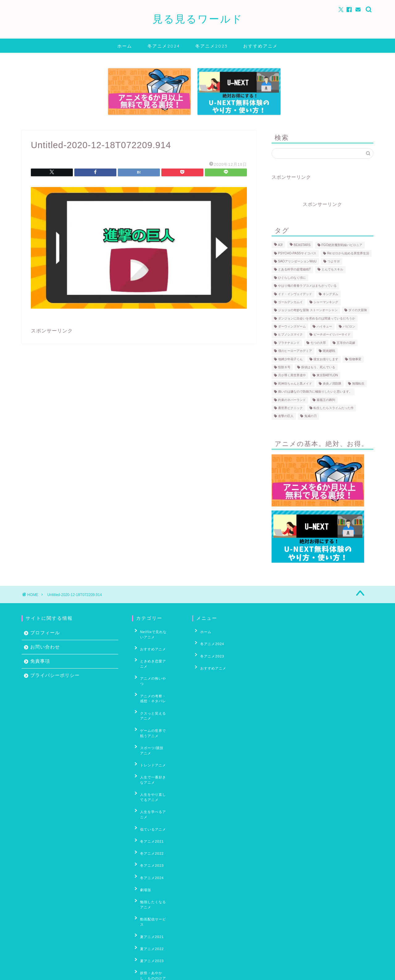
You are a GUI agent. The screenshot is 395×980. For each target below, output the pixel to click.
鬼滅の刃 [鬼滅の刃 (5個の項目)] (310, 416)
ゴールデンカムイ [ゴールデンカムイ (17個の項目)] (290, 302)
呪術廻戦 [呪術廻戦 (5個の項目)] (329, 351)
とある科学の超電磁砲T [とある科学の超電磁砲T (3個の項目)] (294, 270)
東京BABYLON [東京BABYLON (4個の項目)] (327, 375)
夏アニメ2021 (149, 841)
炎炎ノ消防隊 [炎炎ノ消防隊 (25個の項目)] (332, 384)
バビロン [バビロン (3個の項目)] (349, 326)
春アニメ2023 (149, 903)
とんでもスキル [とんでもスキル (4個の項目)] (332, 270)
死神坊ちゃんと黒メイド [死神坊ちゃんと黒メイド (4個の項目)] (295, 384)
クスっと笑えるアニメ (155, 688)
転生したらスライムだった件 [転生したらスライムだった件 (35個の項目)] (334, 408)
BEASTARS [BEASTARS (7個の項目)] (302, 245)
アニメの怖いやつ (152, 664)
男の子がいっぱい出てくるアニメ (157, 925)
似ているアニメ (150, 765)
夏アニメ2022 (149, 851)
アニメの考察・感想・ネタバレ (157, 676)
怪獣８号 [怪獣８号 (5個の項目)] (284, 367)
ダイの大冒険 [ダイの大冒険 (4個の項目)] (358, 310)
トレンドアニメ (150, 722)
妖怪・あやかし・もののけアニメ (157, 872)
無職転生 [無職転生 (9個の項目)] (358, 384)
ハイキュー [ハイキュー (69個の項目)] (324, 326)
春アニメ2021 (149, 885)
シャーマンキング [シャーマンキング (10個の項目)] (326, 302)
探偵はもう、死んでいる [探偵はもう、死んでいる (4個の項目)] (318, 367)
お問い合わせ (45, 647)
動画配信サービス (152, 832)
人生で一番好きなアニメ (157, 732)
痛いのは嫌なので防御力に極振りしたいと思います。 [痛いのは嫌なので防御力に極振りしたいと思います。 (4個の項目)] (315, 392)
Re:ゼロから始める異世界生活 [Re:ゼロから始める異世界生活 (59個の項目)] (348, 253)
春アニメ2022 (149, 894)
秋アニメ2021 (149, 937)
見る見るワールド (198, 19)
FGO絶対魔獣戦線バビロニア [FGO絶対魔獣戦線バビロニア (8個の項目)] (342, 245)
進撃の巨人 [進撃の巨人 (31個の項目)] (286, 416)
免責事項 (40, 661)
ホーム (125, 46)
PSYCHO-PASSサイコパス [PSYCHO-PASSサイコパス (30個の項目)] (297, 253)
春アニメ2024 (149, 913)
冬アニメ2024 (164, 46)
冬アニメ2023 (212, 46)
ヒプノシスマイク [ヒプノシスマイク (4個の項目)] (290, 335)
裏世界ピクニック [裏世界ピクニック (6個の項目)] (290, 408)
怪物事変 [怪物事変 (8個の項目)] (355, 359)
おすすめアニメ (260, 46)
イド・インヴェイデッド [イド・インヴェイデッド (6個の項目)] (295, 294)
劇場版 (142, 813)
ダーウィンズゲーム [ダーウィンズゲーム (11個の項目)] (292, 326)
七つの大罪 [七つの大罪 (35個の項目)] (318, 343)
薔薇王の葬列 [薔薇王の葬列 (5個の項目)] (326, 400)
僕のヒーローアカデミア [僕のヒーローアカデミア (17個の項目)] (295, 351)
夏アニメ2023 (149, 860)
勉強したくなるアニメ (155, 822)
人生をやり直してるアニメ (157, 744)
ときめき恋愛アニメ (153, 655)
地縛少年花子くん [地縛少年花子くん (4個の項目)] (290, 359)
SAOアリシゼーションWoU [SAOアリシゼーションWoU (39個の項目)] (297, 261)
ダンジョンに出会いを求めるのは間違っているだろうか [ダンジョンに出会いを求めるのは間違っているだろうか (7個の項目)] (317, 318)
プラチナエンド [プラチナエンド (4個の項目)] (289, 343)
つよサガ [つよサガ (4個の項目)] (334, 261)
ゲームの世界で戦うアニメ (157, 701)
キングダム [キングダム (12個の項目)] (331, 294)
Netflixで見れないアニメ (156, 633)
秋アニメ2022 (149, 947)
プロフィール (45, 633)
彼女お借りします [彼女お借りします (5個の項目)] (326, 359)
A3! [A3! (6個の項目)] (281, 245)
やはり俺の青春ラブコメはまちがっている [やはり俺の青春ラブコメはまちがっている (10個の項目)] (307, 286)
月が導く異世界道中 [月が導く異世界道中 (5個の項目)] (292, 375)
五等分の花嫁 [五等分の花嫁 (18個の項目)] (346, 343)
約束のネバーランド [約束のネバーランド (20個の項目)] (292, 400)
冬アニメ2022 (149, 784)
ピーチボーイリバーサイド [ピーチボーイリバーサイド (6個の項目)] (332, 335)
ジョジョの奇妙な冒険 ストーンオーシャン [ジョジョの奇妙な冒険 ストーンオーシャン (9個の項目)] (308, 310)
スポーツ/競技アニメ (154, 713)
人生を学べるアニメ (153, 756)
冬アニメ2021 (149, 775)
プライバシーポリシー (55, 675)
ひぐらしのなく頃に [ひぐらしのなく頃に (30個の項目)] (292, 278)
